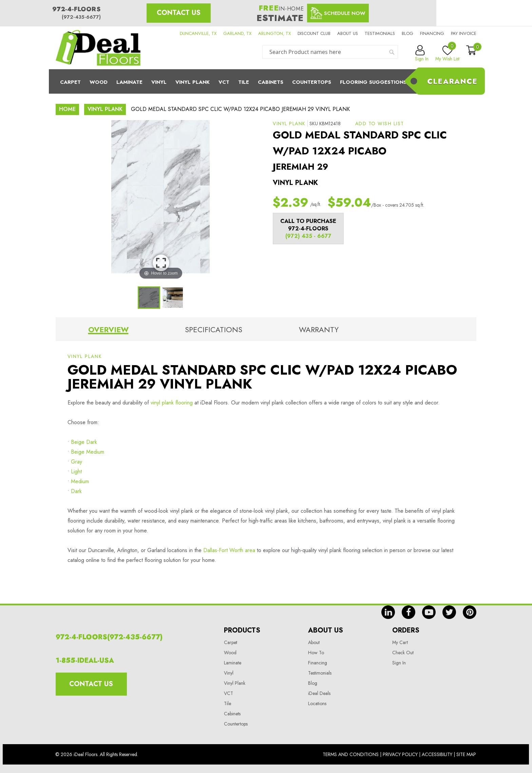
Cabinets (271, 82)
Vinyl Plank (193, 82)
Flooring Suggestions (373, 82)
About (314, 642)
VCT (229, 693)
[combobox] (330, 52)
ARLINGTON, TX (274, 33)
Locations (317, 703)
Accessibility (437, 754)
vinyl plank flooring (172, 403)
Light (76, 472)
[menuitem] (266, 81)
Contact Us (179, 13)
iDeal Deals (319, 693)
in (388, 612)
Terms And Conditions (351, 754)
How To (316, 653)
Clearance (452, 81)
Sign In (399, 663)
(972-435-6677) (81, 17)
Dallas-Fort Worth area (229, 550)
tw (449, 612)
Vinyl (159, 82)
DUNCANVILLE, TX (198, 33)
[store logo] (98, 48)
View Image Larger (161, 263)
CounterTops (312, 82)
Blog (407, 33)
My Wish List (447, 54)
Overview (108, 329)
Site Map (466, 754)
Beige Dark (84, 442)
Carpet (70, 82)
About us (348, 33)
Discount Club (314, 33)
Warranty (319, 329)
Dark (76, 491)
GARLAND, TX (237, 33)
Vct (224, 82)
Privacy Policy (400, 754)
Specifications (214, 329)
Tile (244, 82)
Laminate (129, 82)
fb (408, 612)
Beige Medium (88, 452)
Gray (77, 462)
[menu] (266, 81)
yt (429, 612)
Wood (99, 82)
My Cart (400, 642)
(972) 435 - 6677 (308, 236)
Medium (80, 481)
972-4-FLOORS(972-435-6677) (109, 637)
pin (470, 612)
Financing (432, 33)
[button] (380, 124)
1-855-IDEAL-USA (85, 661)
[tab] (108, 331)
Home (67, 109)
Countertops (236, 724)
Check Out (403, 653)
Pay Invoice (464, 33)
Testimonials (380, 33)
